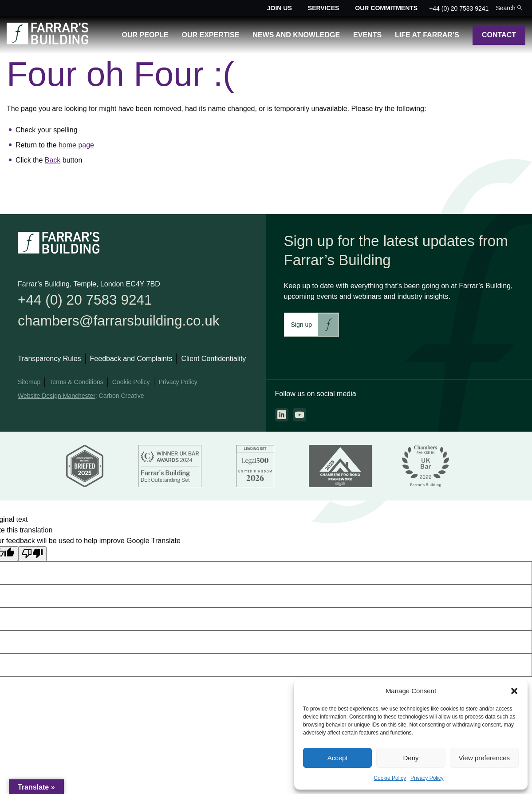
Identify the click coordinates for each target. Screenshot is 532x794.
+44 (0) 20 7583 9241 (459, 8)
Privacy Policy (427, 778)
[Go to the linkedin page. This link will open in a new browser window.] (282, 415)
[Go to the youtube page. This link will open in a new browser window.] (299, 415)
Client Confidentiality (213, 360)
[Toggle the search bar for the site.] (509, 8)
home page (76, 145)
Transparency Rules (49, 360)
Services (324, 8)
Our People (145, 35)
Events (367, 35)
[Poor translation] (32, 555)
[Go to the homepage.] (47, 42)
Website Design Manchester (57, 397)
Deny (411, 758)
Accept (338, 758)
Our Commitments (386, 8)
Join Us (280, 8)
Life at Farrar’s (427, 35)
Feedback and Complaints (131, 360)
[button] (514, 691)
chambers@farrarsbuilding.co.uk (122, 322)
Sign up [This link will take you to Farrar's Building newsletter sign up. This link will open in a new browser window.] (301, 325)
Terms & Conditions (76, 384)
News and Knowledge (296, 35)
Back (53, 160)
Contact (499, 35)
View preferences (485, 758)
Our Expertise (211, 35)
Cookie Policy (390, 778)
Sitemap (29, 384)
